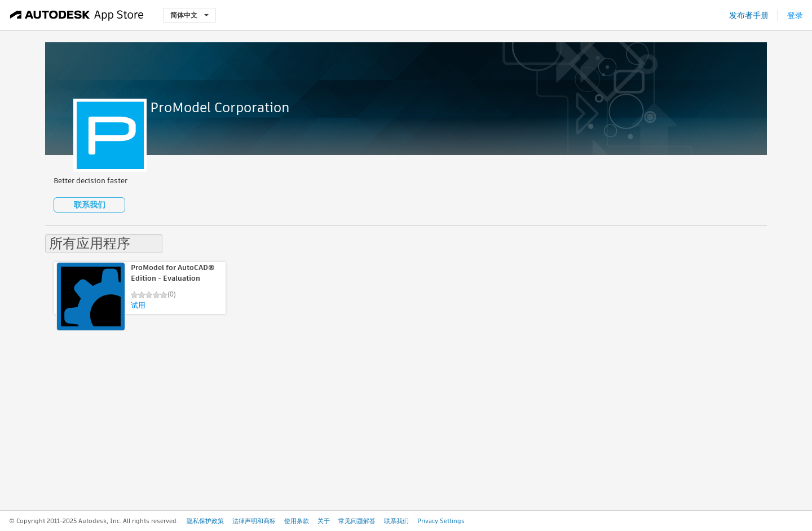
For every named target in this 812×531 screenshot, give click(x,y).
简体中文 (189, 15)
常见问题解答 (357, 521)
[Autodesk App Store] (77, 15)
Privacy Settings (441, 521)
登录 (795, 15)
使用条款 (297, 521)
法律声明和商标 (254, 521)
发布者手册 (749, 15)
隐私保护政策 (205, 521)
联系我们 (90, 205)
